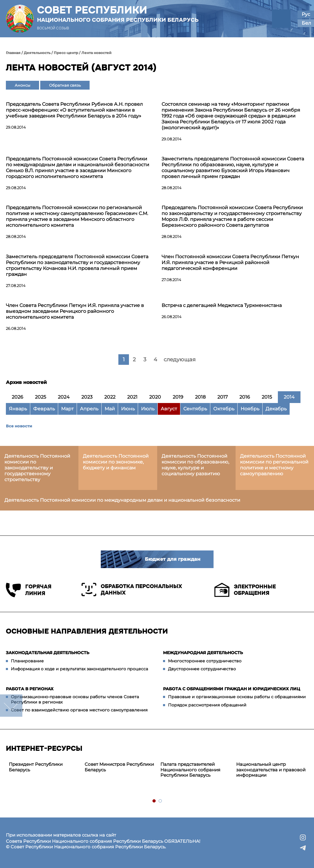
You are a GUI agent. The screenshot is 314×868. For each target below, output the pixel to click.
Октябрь (224, 409)
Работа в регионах (30, 689)
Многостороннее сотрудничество (205, 661)
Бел (306, 23)
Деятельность (37, 53)
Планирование (27, 661)
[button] (281, 19)
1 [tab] (154, 801)
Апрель (89, 409)
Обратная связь (65, 85)
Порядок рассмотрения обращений (207, 705)
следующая (180, 360)
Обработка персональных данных (132, 590)
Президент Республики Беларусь (36, 767)
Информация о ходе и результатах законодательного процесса (79, 669)
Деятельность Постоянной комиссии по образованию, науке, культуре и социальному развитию (195, 465)
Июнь (128, 409)
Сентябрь (195, 409)
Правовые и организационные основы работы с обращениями (237, 697)
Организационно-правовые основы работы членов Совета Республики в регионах (75, 699)
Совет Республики (118, 14)
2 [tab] (161, 801)
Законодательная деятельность (48, 653)
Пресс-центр (66, 53)
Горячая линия (29, 590)
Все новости (19, 426)
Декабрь (276, 409)
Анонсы (22, 85)
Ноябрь (250, 409)
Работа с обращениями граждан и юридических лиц (232, 689)
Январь (18, 409)
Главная (13, 53)
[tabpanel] (44, 767)
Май (110, 409)
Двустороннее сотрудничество (202, 669)
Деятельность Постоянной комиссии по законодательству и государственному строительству (37, 468)
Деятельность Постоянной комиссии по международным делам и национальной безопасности (122, 500)
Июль (148, 409)
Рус (306, 14)
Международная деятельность (203, 653)
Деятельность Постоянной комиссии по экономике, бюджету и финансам (116, 462)
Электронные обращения (245, 590)
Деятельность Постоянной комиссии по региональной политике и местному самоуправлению (274, 465)
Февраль (44, 409)
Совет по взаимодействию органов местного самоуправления (79, 710)
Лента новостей (96, 53)
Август (169, 409)
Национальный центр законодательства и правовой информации (271, 770)
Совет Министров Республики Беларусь (119, 767)
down (11, 706)
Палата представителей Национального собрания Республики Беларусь (190, 770)
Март (67, 409)
